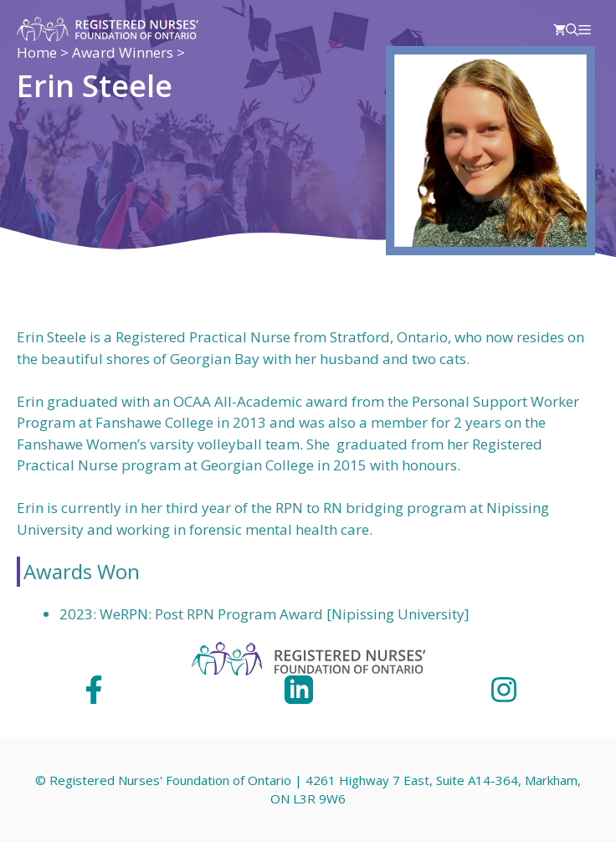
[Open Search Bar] (572, 29)
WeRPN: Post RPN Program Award (211, 614)
